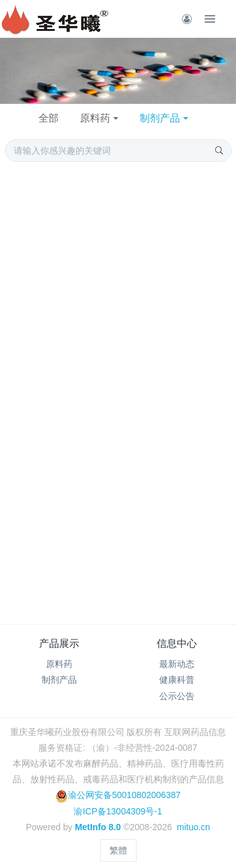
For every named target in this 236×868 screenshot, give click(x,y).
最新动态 (177, 664)
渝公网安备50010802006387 (118, 795)
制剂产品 (160, 118)
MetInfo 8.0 (98, 827)
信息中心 (177, 643)
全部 (48, 118)
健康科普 (177, 680)
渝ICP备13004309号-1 (118, 811)
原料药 (95, 118)
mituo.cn (194, 827)
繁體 (118, 850)
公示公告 (177, 696)
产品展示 (59, 643)
